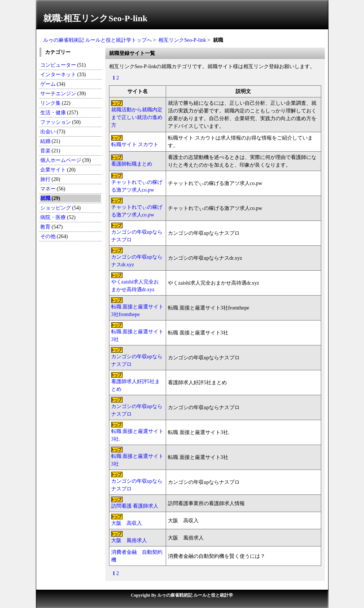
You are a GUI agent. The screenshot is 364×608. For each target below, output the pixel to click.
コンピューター (58, 65)
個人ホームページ (61, 160)
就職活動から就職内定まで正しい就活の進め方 (137, 117)
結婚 (45, 141)
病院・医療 (53, 217)
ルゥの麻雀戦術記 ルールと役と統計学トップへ (98, 40)
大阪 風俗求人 (129, 540)
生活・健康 (53, 113)
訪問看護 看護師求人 (135, 506)
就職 (45, 198)
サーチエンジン (58, 94)
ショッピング (56, 208)
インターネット (59, 75)
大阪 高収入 (127, 523)
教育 (45, 227)
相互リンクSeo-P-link (182, 40)
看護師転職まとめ (132, 164)
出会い (48, 132)
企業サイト (53, 170)
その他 (48, 236)
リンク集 (50, 103)
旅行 (45, 179)
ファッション (56, 122)
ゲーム (48, 84)
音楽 (45, 151)
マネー (48, 189)
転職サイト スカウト (135, 144)
